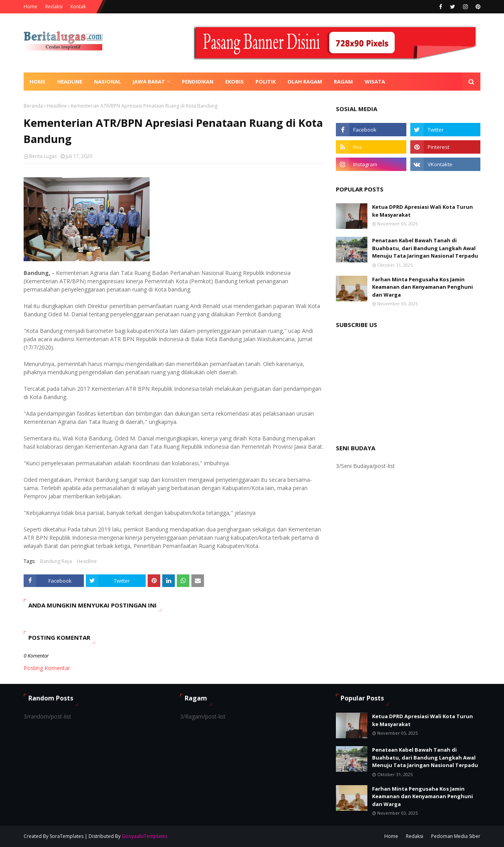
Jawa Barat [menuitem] (149, 82)
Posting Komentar (47, 668)
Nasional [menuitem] (107, 82)
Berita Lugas (43, 156)
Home (31, 7)
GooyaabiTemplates (145, 836)
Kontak (78, 7)
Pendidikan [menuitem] (198, 82)
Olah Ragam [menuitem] (305, 82)
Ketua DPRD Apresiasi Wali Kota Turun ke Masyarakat (422, 211)
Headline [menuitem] (70, 82)
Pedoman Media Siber (456, 836)
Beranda (33, 106)
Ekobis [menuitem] (234, 82)
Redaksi (54, 7)
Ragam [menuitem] (343, 82)
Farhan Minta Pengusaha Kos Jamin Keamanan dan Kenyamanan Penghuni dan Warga (422, 287)
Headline (57, 106)
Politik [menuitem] (266, 82)
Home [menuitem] (37, 82)
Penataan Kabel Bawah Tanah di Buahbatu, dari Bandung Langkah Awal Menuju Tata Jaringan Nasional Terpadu (425, 248)
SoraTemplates (67, 836)
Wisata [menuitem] (375, 82)
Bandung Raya (56, 561)
